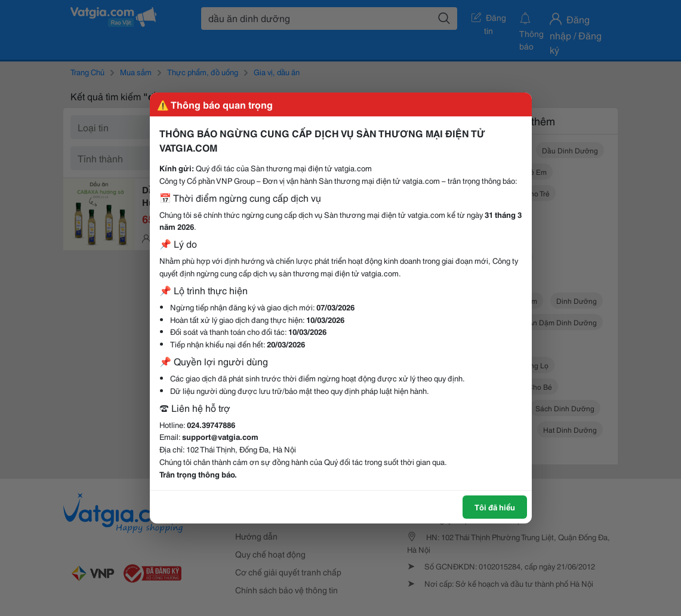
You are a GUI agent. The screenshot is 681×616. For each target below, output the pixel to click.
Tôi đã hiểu (495, 507)
